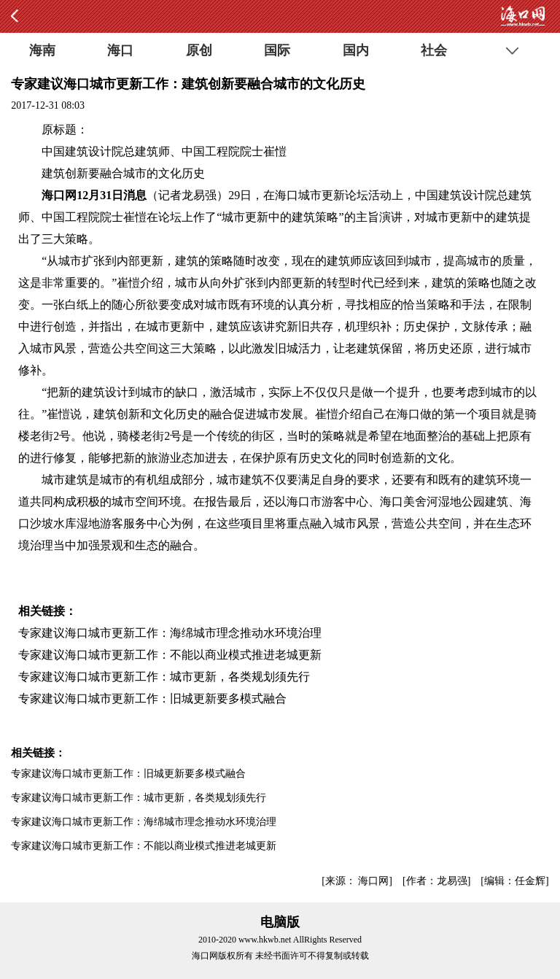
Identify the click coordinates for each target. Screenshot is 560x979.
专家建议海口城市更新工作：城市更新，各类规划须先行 (164, 677)
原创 (199, 50)
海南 (42, 50)
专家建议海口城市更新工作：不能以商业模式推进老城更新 (170, 655)
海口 (120, 50)
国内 (356, 50)
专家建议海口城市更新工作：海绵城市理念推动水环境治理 (170, 633)
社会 (434, 50)
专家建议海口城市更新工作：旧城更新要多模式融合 (152, 699)
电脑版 (280, 922)
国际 (277, 50)
